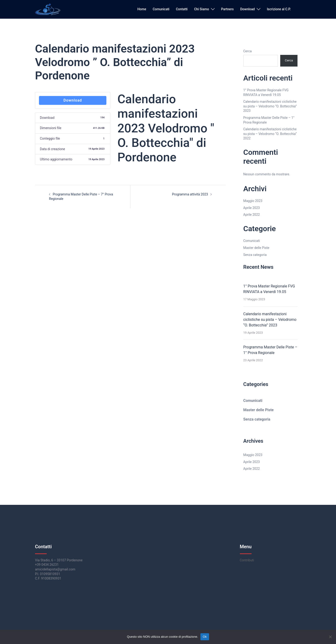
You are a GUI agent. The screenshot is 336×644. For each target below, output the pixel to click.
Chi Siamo (202, 9)
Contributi (247, 560)
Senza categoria (255, 255)
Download (247, 9)
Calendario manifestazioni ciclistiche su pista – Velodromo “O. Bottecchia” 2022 (270, 134)
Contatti (182, 9)
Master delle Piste (256, 248)
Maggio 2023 (253, 201)
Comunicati (161, 9)
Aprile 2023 (252, 208)
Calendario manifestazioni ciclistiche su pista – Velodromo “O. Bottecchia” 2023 (270, 106)
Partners (227, 9)
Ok (205, 637)
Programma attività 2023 (190, 194)
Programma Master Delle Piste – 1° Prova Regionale (270, 350)
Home (142, 9)
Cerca (248, 51)
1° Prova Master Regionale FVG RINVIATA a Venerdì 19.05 (269, 289)
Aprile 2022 (252, 215)
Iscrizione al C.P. (279, 9)
